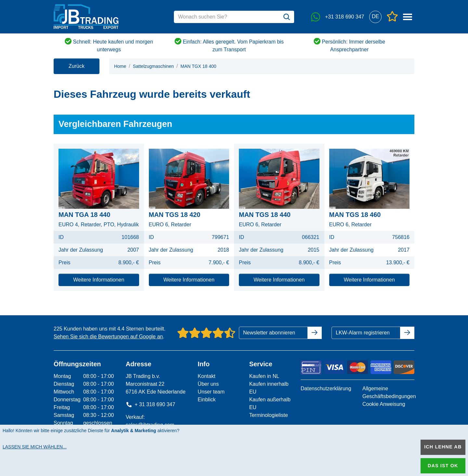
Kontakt (206, 376)
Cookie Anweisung (384, 404)
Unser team (211, 392)
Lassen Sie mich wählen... (35, 447)
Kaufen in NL (264, 376)
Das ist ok (443, 466)
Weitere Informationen (99, 280)
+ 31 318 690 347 (151, 404)
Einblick (207, 400)
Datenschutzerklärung (326, 388)
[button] (375, 17)
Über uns (208, 384)
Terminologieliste (269, 415)
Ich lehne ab (443, 447)
